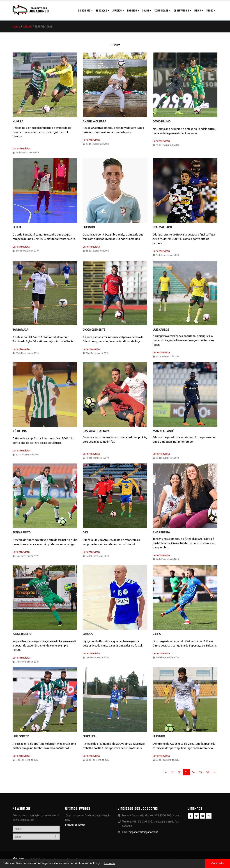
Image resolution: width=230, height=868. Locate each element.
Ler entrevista (21, 148)
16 (208, 772)
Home (16, 27)
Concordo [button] (217, 863)
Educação (102, 11)
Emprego (132, 11)
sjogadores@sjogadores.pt (143, 832)
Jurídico (117, 11)
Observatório (181, 11)
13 (186, 772)
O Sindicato (84, 11)
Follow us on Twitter (75, 825)
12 (179, 772)
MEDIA (198, 11)
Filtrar (115, 45)
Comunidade (161, 11)
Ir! (56, 836)
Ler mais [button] (110, 863)
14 (193, 772)
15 (201, 772)
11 (172, 772)
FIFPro (210, 11)
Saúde (146, 11)
